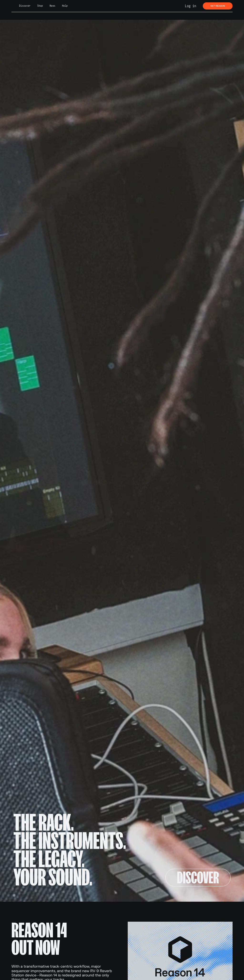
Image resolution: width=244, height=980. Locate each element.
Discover (25, 6)
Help (65, 6)
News (52, 6)
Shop (40, 6)
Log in (191, 6)
